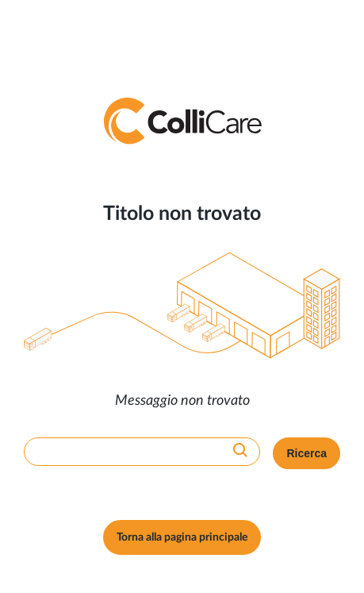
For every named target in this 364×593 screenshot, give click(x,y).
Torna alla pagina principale (182, 537)
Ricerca (307, 453)
